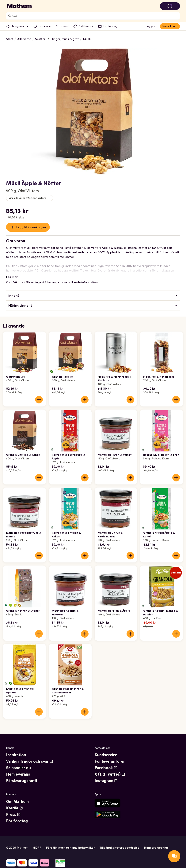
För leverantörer (110, 761)
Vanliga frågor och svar (30, 761)
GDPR (37, 848)
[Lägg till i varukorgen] (39, 400)
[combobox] (95, 16)
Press (13, 814)
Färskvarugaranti (22, 781)
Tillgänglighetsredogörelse (119, 848)
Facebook (106, 768)
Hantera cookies (156, 848)
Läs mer (12, 277)
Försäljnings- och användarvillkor (70, 848)
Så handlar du (18, 768)
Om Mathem (17, 802)
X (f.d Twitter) (110, 774)
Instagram (106, 781)
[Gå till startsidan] (19, 6)
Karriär (15, 808)
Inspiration (16, 755)
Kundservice (106, 755)
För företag (17, 821)
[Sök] (10, 16)
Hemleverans (18, 774)
